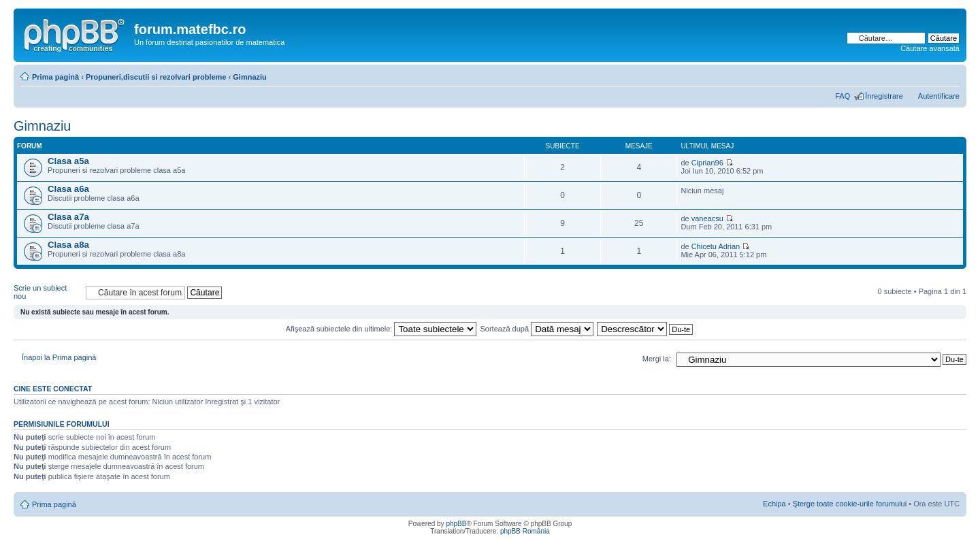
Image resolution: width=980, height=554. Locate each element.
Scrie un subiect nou (46, 292)
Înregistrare (884, 96)
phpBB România (525, 531)
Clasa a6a (68, 189)
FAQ (843, 96)
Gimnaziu (250, 77)
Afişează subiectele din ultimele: (381, 329)
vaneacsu (707, 218)
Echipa (774, 504)
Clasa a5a (68, 161)
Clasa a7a (68, 217)
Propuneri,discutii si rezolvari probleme (156, 77)
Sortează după (537, 329)
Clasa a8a (68, 245)
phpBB (456, 524)
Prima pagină (55, 77)
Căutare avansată (930, 48)
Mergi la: (657, 359)
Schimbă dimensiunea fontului (950, 74)
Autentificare (939, 96)
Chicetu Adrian (716, 246)
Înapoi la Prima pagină (59, 357)
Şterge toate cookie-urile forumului (850, 504)
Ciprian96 (707, 163)
